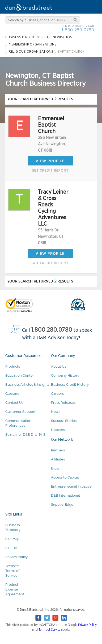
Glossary (12, 394)
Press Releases (63, 403)
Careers (57, 394)
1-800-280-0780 (78, 30)
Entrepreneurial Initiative (71, 486)
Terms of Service (49, 630)
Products (13, 366)
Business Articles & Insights (27, 385)
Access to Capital (65, 477)
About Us (59, 366)
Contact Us (14, 403)
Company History (65, 375)
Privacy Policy (16, 557)
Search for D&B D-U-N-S (25, 435)
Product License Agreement (15, 589)
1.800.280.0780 (52, 330)
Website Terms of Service (12, 571)
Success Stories (64, 421)
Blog (55, 468)
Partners (58, 450)
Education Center (20, 375)
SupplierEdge (62, 504)
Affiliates (58, 459)
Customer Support (20, 412)
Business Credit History (70, 385)
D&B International (65, 495)
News (56, 412)
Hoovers (58, 430)
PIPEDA (11, 548)
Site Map (12, 539)
